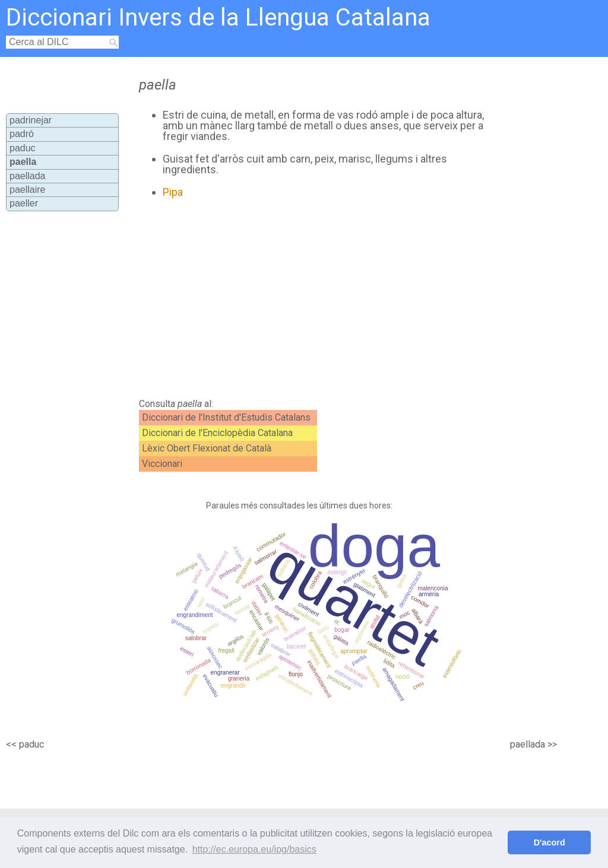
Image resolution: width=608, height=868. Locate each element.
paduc (23, 148)
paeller (24, 203)
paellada (28, 176)
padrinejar (31, 120)
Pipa (173, 192)
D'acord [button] (550, 842)
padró (22, 134)
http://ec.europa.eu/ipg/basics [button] (254, 849)
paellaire (27, 190)
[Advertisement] (337, 298)
